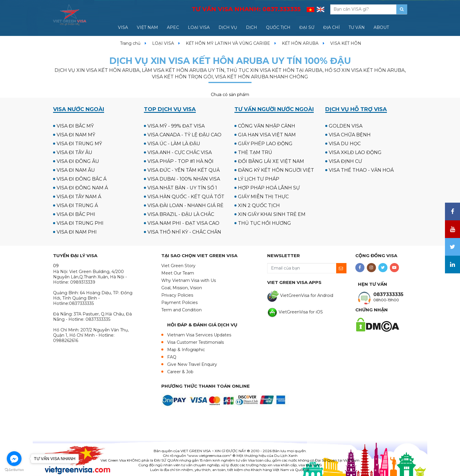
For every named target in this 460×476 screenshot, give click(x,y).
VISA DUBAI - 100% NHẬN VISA (184, 179)
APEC (173, 27)
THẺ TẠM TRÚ (255, 152)
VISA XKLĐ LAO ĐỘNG (355, 152)
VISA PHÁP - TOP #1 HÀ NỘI (180, 161)
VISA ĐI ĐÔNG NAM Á (82, 188)
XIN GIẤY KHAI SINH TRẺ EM (272, 214)
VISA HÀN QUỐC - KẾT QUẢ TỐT (186, 197)
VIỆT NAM (147, 27)
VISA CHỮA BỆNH (350, 135)
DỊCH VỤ (228, 27)
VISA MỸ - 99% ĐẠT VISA (176, 126)
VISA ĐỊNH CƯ (345, 161)
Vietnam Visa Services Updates (199, 335)
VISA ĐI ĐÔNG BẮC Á (82, 179)
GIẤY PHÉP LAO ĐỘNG (265, 144)
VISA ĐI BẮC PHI (76, 214)
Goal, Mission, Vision (182, 288)
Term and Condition (181, 310)
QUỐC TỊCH (278, 27)
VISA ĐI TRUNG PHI (80, 223)
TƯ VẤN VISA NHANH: (246, 9)
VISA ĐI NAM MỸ (76, 135)
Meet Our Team (178, 273)
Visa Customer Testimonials (195, 342)
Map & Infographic (186, 350)
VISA (123, 27)
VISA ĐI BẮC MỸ (75, 126)
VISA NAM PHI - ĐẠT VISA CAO (183, 223)
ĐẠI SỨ (307, 27)
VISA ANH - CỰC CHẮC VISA (180, 152)
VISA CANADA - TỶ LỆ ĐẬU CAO (184, 135)
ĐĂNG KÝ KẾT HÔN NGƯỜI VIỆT (276, 170)
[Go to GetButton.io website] (14, 470)
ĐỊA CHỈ (331, 27)
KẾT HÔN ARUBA (300, 43)
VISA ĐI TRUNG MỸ (79, 144)
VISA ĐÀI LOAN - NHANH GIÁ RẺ (185, 205)
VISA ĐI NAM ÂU (76, 170)
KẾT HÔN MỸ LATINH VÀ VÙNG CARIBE (228, 43)
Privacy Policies (177, 295)
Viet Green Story (178, 266)
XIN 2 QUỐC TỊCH (259, 205)
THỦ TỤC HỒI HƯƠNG (264, 223)
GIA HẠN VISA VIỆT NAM (267, 135)
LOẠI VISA (199, 27)
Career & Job (180, 372)
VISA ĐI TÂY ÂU (74, 152)
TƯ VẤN (357, 27)
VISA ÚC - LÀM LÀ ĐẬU (174, 144)
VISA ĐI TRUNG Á (77, 205)
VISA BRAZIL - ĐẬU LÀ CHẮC (181, 214)
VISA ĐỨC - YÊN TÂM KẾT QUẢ (184, 170)
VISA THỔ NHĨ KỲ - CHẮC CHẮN (184, 232)
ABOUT (381, 27)
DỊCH (252, 27)
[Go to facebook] (14, 459)
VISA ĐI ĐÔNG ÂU (78, 161)
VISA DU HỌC (345, 144)
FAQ (172, 357)
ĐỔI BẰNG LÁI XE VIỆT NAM (271, 161)
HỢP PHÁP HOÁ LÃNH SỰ (269, 188)
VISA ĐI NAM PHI (77, 232)
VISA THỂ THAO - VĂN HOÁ (361, 170)
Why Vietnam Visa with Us (189, 280)
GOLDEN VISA (346, 126)
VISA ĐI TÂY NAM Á (79, 197)
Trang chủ (130, 43)
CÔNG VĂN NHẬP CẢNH (267, 126)
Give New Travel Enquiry (192, 364)
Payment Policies (179, 303)
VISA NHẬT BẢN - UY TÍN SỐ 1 (182, 188)
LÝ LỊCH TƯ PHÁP (259, 179)
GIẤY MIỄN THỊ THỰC (263, 197)
